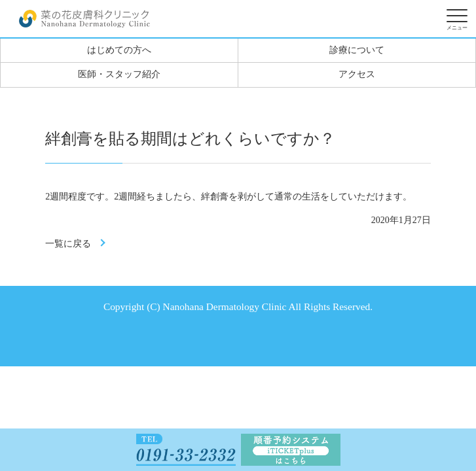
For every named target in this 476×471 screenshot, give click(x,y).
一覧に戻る (68, 244)
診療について (357, 50)
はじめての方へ (119, 50)
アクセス (357, 74)
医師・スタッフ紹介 (119, 74)
